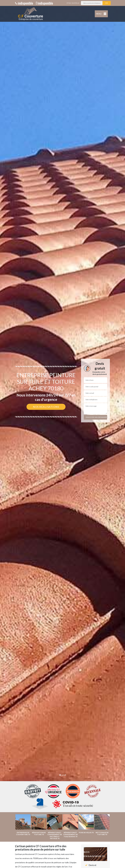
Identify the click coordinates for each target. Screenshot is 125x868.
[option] (63, 434)
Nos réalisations (46, 407)
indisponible (24, 3)
